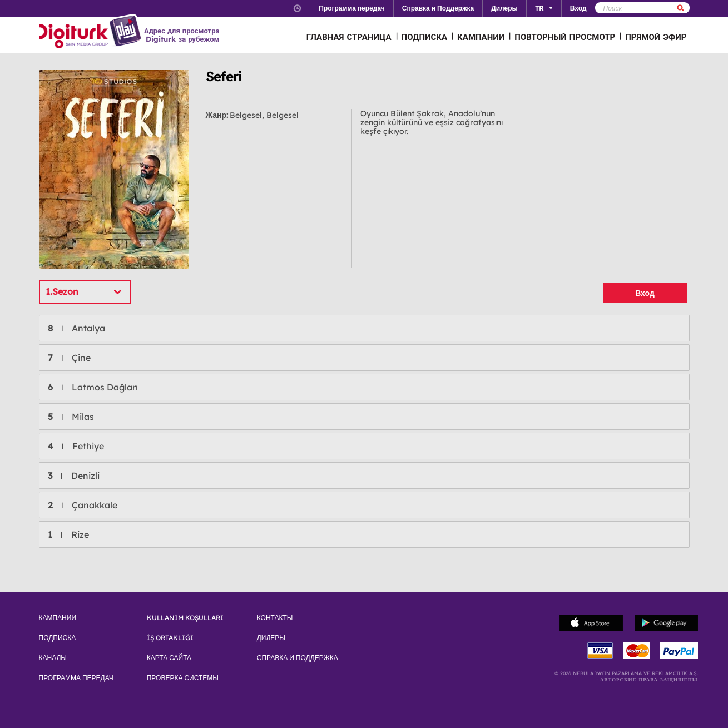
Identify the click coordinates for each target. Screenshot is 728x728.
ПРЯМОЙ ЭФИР (656, 37)
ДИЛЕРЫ (271, 638)
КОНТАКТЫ (275, 618)
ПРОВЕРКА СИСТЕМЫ (183, 678)
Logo (91, 32)
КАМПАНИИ (481, 37)
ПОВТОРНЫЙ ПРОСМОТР (565, 37)
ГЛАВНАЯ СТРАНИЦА (349, 37)
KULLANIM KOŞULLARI (185, 618)
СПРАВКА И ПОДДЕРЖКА (298, 658)
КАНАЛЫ (53, 658)
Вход (645, 293)
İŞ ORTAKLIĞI (170, 638)
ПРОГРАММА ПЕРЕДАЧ (76, 678)
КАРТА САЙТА (169, 658)
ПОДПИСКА (425, 37)
